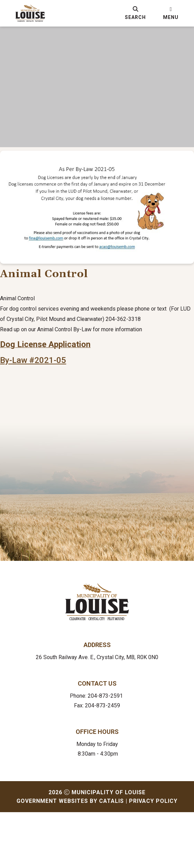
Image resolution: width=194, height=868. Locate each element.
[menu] (171, 13)
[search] (135, 13)
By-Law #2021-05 (47, 409)
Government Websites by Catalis (70, 857)
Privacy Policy (153, 857)
